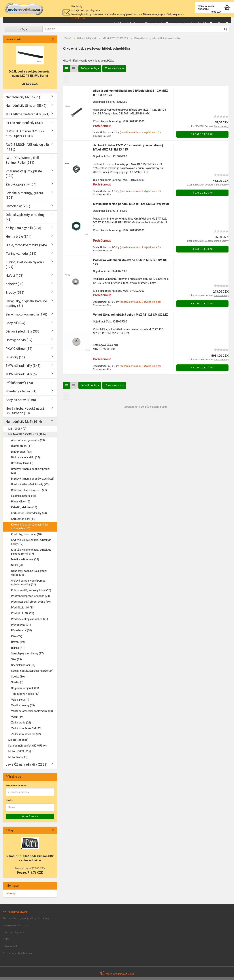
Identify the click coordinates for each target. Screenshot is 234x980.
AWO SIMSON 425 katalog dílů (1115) (27, 150)
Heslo (9, 803)
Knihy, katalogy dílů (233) (23, 231)
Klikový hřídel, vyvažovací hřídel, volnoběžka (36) (30, 529)
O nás (223, 23)
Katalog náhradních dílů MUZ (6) (28, 749)
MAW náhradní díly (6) (21, 377)
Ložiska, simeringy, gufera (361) (24, 198)
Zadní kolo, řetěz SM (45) (26, 731)
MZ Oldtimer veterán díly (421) (28, 117)
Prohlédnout (102, 129)
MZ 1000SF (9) (17, 432)
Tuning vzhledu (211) (21, 256)
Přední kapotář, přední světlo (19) (31, 605)
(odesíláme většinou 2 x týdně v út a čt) (140, 135)
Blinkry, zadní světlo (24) (26, 460)
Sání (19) (16, 662)
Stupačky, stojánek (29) (25, 691)
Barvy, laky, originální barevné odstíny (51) (26, 306)
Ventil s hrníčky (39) (23, 708)
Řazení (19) (18, 645)
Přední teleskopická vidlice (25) (30, 622)
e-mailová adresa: (16, 788)
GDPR (6, 942)
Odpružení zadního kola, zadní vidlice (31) (29, 576)
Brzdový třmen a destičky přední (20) (30, 474)
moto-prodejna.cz (14, 935)
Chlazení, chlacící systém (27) (29, 493)
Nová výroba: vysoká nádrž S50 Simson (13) (25, 414)
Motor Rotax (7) (18, 760)
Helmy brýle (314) (19, 239)
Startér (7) (17, 685)
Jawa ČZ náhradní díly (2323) (27, 767)
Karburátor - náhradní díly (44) (29, 516)
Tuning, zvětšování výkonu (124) (25, 267)
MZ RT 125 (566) (18, 743)
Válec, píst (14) (20, 703)
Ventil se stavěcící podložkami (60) (32, 714)
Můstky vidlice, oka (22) (25, 562)
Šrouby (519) (15, 295)
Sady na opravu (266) (21, 403)
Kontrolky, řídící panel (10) (26, 537)
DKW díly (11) (15, 360)
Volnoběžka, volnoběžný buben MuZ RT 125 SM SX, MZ (130, 318)
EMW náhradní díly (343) (23, 369)
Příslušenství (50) (21, 633)
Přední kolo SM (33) (23, 610)
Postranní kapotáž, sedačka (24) (30, 599)
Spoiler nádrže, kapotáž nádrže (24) (32, 674)
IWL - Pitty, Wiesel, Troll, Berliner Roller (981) (22, 163)
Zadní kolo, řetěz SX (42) (26, 737)
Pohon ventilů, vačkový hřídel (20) (31, 593)
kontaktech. (78, 18)
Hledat (117, 23)
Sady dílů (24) (15, 326)
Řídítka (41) (18, 651)
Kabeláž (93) (15, 287)
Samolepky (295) (18, 209)
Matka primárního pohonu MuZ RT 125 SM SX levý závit (131, 207)
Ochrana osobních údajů (17, 956)
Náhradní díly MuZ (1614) (24, 425)
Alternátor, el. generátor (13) (28, 443)
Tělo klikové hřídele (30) (25, 697)
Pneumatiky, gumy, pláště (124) (24, 176)
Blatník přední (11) (22, 449)
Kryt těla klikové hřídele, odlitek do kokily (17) (31, 545)
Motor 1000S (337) (20, 754)
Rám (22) (17, 639)
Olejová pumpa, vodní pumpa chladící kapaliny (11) (28, 585)
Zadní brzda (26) (21, 725)
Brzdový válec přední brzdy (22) (30, 487)
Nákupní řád (10, 949)
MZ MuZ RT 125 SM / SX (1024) (27, 437)
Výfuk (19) (17, 720)
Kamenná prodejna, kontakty (193, 23)
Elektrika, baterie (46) (24, 499)
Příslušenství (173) (19, 386)
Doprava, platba (157, 23)
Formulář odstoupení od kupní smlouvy (26, 921)
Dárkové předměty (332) (23, 334)
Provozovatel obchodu (16, 928)
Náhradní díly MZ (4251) (23, 100)
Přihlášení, (133, 23)
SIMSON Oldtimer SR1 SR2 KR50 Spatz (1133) (25, 137)
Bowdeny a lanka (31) (21, 394)
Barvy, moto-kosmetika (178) (26, 317)
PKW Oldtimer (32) (19, 351)
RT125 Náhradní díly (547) (24, 126)
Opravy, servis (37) (19, 343)
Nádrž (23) (17, 568)
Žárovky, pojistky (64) (21, 187)
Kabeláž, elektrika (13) (24, 510)
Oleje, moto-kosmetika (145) (26, 248)
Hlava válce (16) (21, 504)
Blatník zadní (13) (21, 455)
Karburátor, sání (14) (23, 522)
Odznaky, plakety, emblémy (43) (25, 220)
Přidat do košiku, (202, 137)
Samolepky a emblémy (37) (27, 656)
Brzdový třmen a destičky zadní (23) (33, 482)
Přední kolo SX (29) (23, 616)
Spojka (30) (18, 680)
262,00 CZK (30, 87)
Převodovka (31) (21, 628)
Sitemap (11, 896)
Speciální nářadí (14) (23, 668)
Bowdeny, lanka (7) (22, 466)
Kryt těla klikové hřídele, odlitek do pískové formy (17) (31, 555)
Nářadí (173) (15, 278)
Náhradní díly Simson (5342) (26, 108)
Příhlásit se (30, 820)
